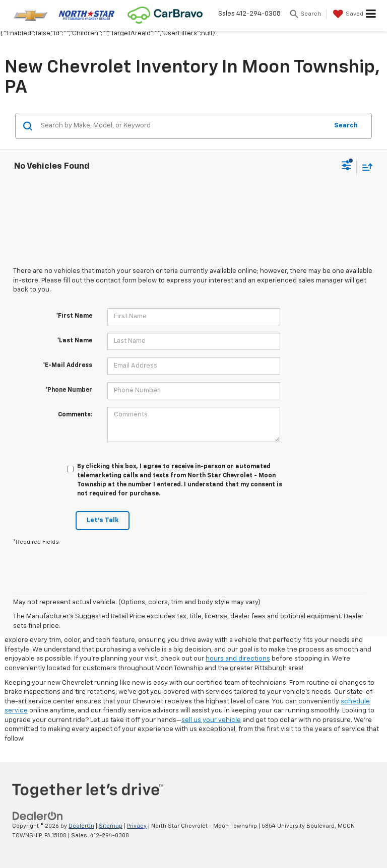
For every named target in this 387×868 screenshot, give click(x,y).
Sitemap (111, 826)
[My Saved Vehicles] (347, 14)
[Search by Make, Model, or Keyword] (183, 126)
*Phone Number (69, 390)
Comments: (75, 415)
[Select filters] (346, 167)
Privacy (137, 826)
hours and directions (238, 659)
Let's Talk (103, 520)
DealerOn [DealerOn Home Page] (81, 826)
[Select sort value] (365, 167)
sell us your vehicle (211, 720)
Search (346, 126)
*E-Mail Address (68, 366)
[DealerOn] (38, 816)
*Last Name (75, 341)
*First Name (74, 316)
